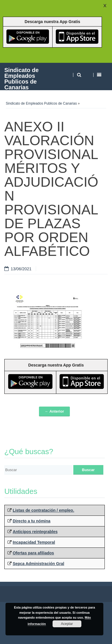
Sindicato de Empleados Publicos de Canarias (22, 79)
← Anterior (54, 411)
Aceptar (67, 624)
